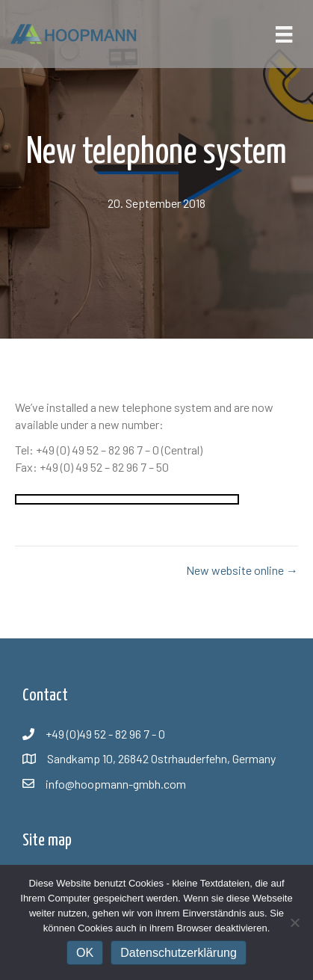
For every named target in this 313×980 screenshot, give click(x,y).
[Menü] (284, 34)
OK (85, 953)
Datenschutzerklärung (179, 953)
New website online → (242, 570)
